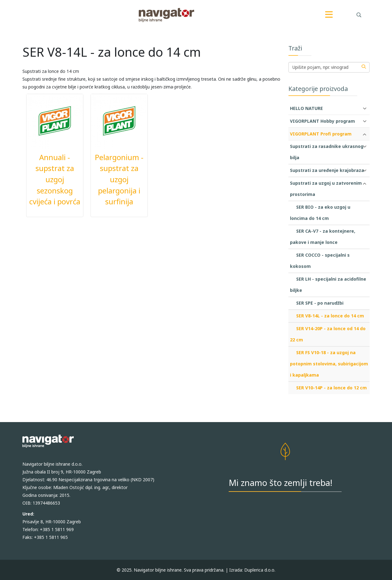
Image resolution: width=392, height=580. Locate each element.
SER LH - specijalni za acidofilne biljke (328, 285)
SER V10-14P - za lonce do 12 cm (331, 388)
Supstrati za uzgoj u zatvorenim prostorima (326, 189)
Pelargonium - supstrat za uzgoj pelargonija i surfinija (119, 180)
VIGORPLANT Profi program (321, 134)
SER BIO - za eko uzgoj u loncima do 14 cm (320, 213)
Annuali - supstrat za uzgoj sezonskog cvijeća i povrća (55, 180)
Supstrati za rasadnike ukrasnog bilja (327, 152)
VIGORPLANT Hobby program (322, 121)
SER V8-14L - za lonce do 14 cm (330, 316)
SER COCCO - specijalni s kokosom (320, 261)
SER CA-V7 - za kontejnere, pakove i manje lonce (323, 237)
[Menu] (329, 15)
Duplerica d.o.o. (260, 570)
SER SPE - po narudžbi (320, 303)
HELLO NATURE (306, 108)
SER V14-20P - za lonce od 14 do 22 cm (328, 334)
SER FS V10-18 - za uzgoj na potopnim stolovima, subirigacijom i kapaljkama (329, 364)
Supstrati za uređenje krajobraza (327, 170)
